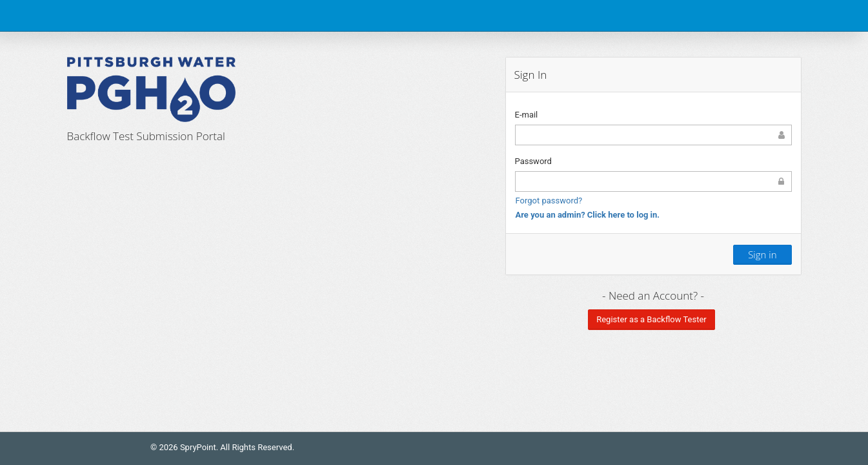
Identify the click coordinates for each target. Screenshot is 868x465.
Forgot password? (549, 201)
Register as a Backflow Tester (651, 319)
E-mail (527, 115)
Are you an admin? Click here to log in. (588, 215)
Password (533, 161)
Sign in (762, 254)
